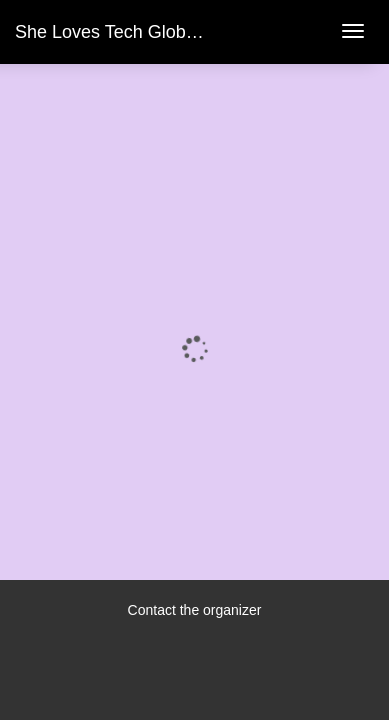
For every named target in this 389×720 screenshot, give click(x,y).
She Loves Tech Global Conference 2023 (179, 32)
